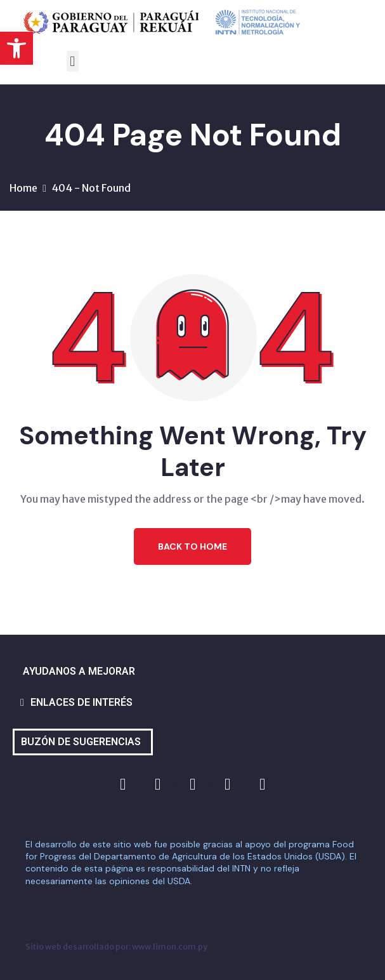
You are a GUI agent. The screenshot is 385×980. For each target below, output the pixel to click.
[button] (16, 48)
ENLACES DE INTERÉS (82, 702)
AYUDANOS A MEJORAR (79, 671)
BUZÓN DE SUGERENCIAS (81, 742)
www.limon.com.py (170, 946)
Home (23, 188)
